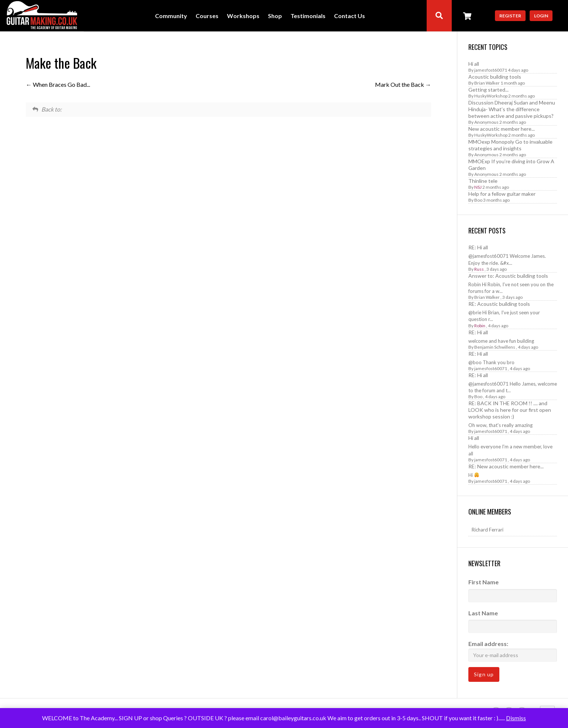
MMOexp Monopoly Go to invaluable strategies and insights (510, 145)
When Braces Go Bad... (58, 84)
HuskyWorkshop (491, 96)
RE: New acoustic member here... (506, 466)
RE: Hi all (478, 247)
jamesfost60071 (491, 70)
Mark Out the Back (403, 84)
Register (510, 16)
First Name (483, 582)
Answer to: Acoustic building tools (508, 276)
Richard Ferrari (488, 530)
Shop (275, 16)
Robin (480, 326)
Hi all (474, 64)
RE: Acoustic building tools (499, 304)
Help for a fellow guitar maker (502, 194)
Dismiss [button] (516, 718)
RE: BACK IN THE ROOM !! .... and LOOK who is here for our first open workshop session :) (510, 410)
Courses (207, 16)
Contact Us (350, 16)
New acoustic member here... (502, 129)
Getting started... (488, 90)
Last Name (483, 613)
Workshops (243, 16)
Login (541, 16)
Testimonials (308, 16)
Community (171, 16)
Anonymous (486, 122)
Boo (478, 200)
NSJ (478, 187)
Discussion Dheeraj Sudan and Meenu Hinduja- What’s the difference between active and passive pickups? (512, 109)
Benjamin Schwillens (495, 347)
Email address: (513, 651)
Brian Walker (487, 83)
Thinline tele (483, 181)
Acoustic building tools (495, 77)
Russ (479, 269)
